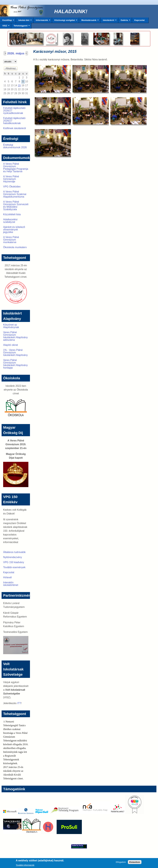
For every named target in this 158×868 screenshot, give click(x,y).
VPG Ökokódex (12, 187)
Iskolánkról (108, 21)
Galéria (124, 21)
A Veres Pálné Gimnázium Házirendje (11, 179)
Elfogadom (121, 863)
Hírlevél (7, 577)
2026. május (16, 53)
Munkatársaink (89, 21)
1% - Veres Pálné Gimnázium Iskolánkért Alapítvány (15, 353)
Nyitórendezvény (13, 557)
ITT (19, 703)
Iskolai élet (24, 21)
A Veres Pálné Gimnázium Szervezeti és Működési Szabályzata (16, 206)
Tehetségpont (20, 27)
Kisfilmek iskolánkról (15, 128)
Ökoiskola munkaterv (15, 247)
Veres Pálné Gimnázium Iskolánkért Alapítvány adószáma (15, 336)
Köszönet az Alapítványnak (11, 326)
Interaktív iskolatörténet (11, 584)
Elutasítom (135, 863)
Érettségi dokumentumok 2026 (15, 146)
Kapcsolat (139, 20)
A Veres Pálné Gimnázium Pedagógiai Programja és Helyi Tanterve (16, 168)
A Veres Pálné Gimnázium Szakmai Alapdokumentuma (15, 194)
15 (19, 85)
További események (14, 567)
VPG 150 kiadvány (14, 562)
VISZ (5, 27)
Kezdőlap (7, 21)
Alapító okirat (10, 345)
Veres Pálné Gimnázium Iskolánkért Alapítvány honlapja (15, 364)
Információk (42, 21)
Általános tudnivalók (14, 552)
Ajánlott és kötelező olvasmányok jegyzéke (14, 230)
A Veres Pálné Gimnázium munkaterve (11, 240)
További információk (25, 866)
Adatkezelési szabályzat (10, 221)
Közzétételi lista (12, 214)
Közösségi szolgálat (65, 21)
